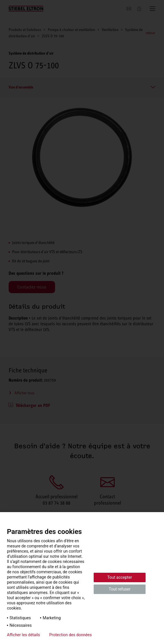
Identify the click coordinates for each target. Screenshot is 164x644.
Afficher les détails (23, 635)
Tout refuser (119, 589)
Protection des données (70, 635)
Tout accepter (120, 577)
